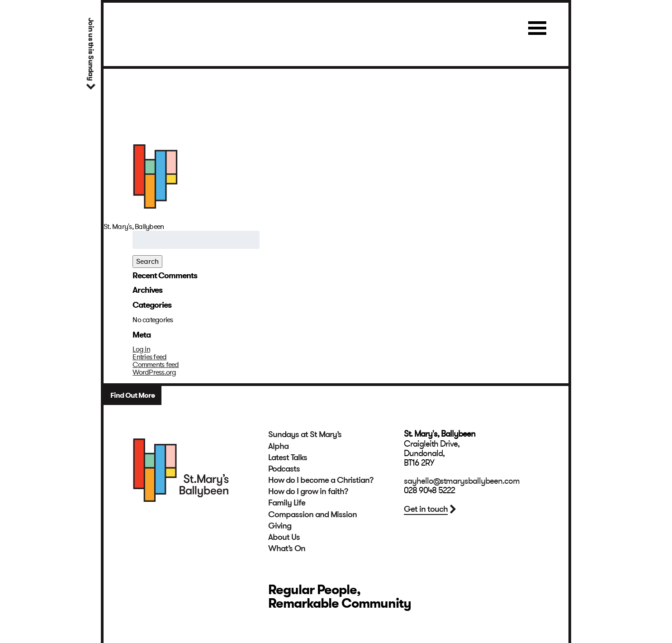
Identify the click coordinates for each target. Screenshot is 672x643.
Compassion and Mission (312, 514)
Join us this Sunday (91, 49)
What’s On (287, 548)
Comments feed (156, 365)
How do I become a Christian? (321, 480)
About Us (284, 537)
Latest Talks (288, 457)
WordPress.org (154, 372)
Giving (280, 526)
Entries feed (149, 357)
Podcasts (284, 469)
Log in (141, 349)
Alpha (278, 446)
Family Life (287, 503)
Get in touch (426, 509)
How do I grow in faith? (308, 491)
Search (147, 262)
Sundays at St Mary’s (305, 434)
